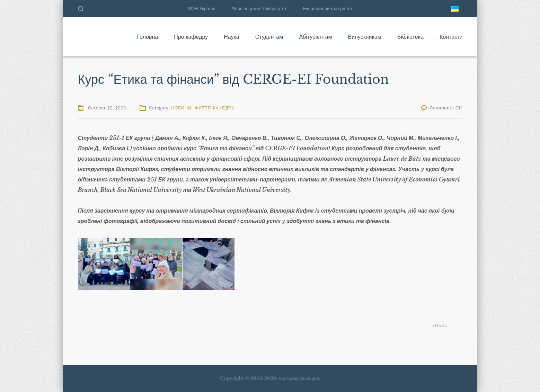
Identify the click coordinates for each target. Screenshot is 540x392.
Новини (181, 108)
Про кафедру (191, 37)
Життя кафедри (215, 108)
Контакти (451, 37)
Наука (232, 37)
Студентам (269, 37)
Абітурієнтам (315, 37)
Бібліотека (410, 37)
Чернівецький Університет (259, 8)
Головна (147, 37)
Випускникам (365, 37)
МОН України (201, 8)
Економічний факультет (328, 8)
